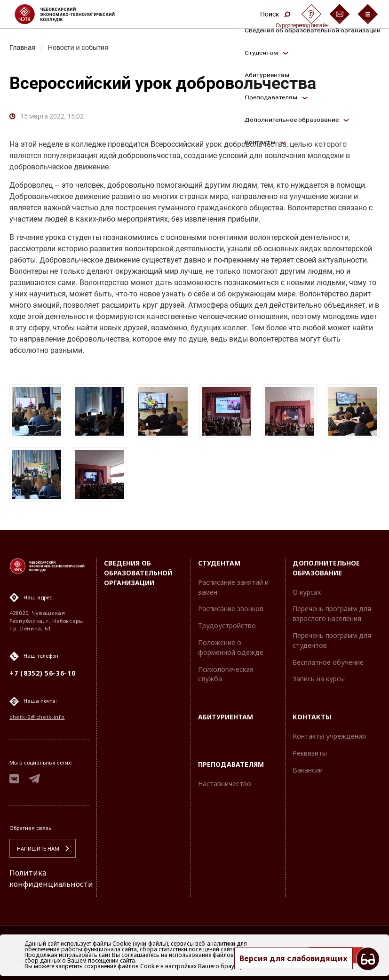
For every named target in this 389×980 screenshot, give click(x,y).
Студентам (219, 563)
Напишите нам (38, 849)
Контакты (312, 717)
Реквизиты (310, 753)
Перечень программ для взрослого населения (332, 613)
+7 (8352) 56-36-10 (43, 673)
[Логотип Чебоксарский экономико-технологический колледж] (72, 14)
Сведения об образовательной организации (138, 573)
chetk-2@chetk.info (37, 717)
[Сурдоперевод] (311, 14)
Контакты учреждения (329, 736)
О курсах (307, 592)
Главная (22, 48)
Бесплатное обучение (328, 662)
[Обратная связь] (340, 14)
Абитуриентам (226, 717)
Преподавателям (231, 764)
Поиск (275, 14)
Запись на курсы (319, 679)
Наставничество (225, 784)
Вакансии (308, 770)
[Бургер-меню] (368, 14)
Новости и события (78, 48)
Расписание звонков (231, 609)
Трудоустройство (227, 625)
